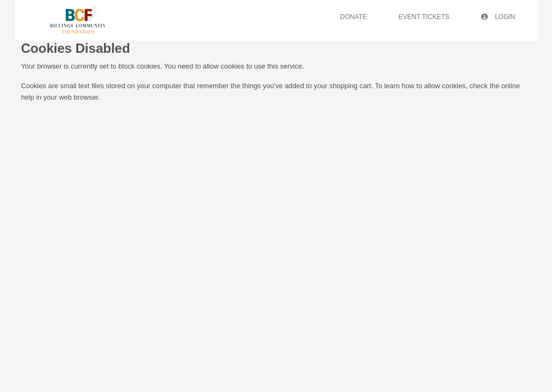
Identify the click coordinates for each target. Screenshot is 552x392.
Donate (353, 17)
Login (498, 17)
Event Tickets (424, 17)
